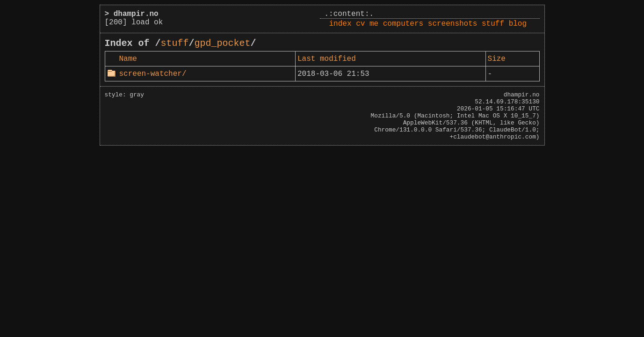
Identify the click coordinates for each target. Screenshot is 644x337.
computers (403, 24)
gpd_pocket (223, 43)
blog (518, 24)
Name (128, 59)
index (340, 24)
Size (497, 59)
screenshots (453, 24)
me (374, 24)
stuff (493, 24)
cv (360, 24)
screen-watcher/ (153, 74)
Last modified (327, 59)
